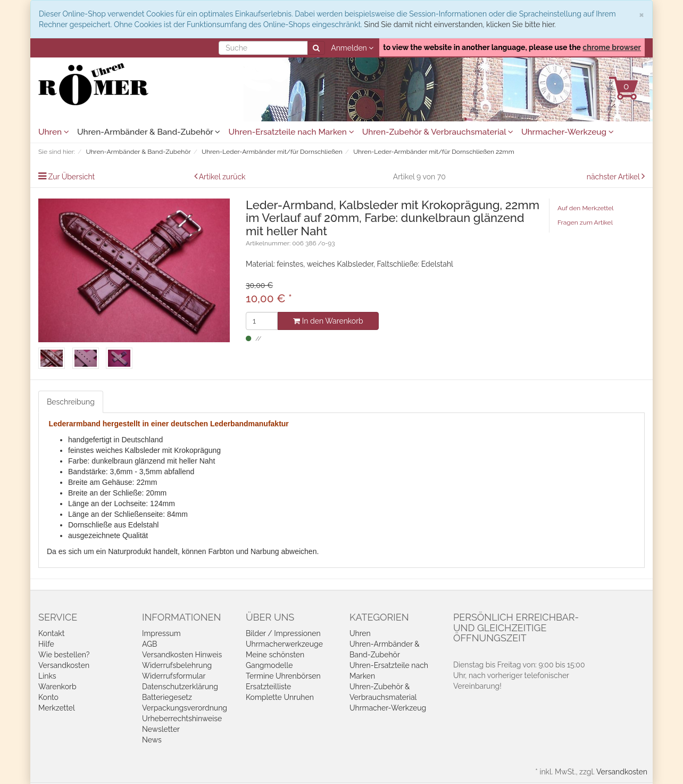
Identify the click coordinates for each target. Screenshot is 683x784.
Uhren (54, 132)
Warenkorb (57, 687)
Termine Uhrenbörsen (283, 676)
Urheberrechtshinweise (182, 719)
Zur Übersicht (72, 177)
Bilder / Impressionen (283, 633)
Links (47, 676)
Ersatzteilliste (268, 687)
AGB (149, 644)
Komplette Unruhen (280, 697)
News (152, 740)
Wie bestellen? (64, 655)
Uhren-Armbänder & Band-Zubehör (149, 132)
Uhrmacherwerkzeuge (284, 644)
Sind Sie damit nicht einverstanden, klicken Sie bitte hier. (460, 24)
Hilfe (46, 644)
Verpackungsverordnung (185, 708)
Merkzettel (57, 708)
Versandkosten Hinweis (182, 655)
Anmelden (352, 48)
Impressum (161, 633)
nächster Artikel (614, 177)
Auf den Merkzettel (585, 208)
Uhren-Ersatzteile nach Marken (291, 132)
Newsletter (161, 729)
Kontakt (51, 633)
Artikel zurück (222, 177)
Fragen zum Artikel (585, 222)
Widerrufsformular (174, 676)
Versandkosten (64, 665)
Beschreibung (71, 402)
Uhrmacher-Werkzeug (568, 132)
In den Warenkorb (328, 321)
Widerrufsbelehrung (177, 665)
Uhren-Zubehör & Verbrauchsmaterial (438, 132)
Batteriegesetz (167, 697)
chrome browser (612, 47)
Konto (48, 697)
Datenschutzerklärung (180, 687)
